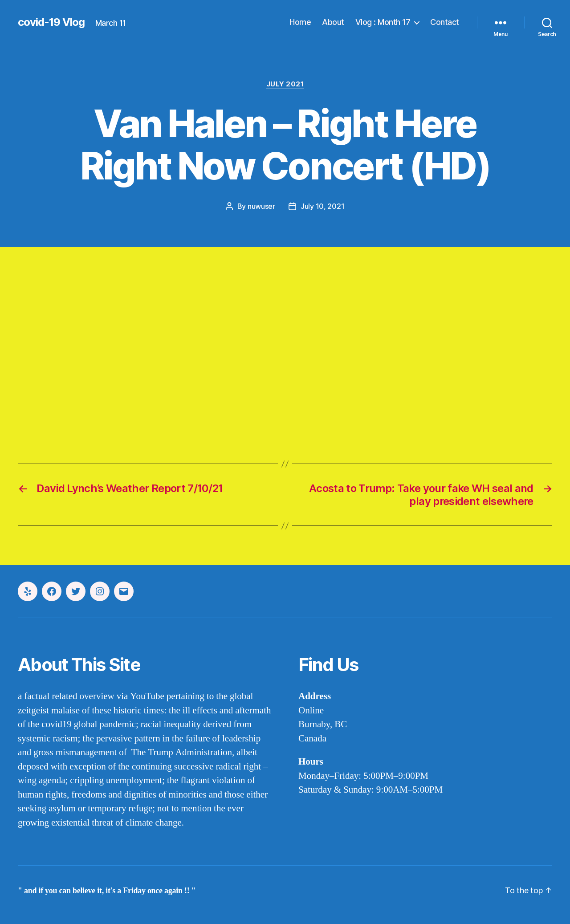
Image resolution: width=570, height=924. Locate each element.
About (333, 22)
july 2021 (285, 84)
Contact (445, 22)
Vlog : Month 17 (383, 22)
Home (300, 22)
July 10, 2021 (323, 206)
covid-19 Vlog (51, 22)
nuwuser (261, 206)
